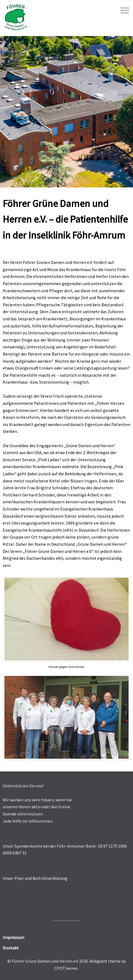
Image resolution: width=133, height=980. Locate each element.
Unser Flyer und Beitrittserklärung (35, 878)
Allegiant (98, 961)
